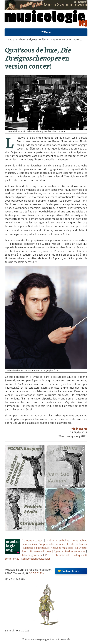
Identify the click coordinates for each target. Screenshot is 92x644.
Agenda (59, 551)
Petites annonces (76, 551)
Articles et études (77, 544)
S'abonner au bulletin (59, 540)
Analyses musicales (62, 548)
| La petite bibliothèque (35, 548)
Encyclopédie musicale (52, 544)
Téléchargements (32, 555)
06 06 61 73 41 (37, 573)
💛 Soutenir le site (68, 571)
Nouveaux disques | (42, 551)
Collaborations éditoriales (36, 559)
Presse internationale (58, 555)
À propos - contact (33, 540)
